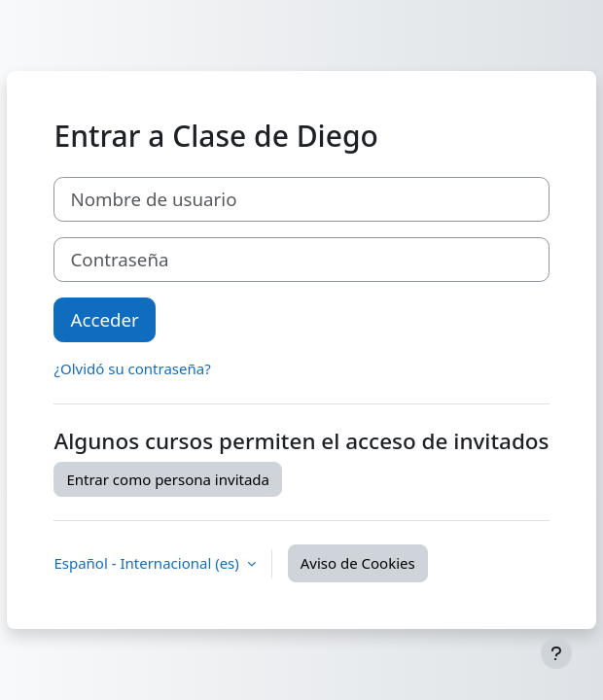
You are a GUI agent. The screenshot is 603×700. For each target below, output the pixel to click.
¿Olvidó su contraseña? (132, 368)
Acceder (104, 319)
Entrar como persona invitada (168, 479)
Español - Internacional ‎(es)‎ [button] (148, 563)
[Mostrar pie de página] (556, 653)
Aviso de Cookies (358, 563)
